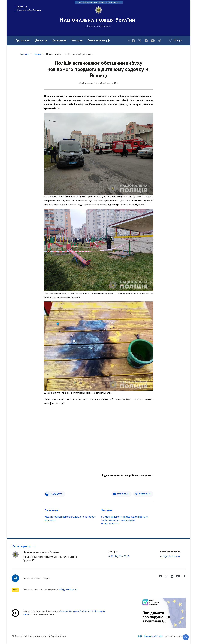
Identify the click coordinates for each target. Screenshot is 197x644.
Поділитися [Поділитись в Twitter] (145, 494)
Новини (37, 54)
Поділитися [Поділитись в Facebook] (123, 494)
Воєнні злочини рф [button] (99, 41)
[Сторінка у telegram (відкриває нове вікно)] (159, 41)
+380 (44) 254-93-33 (119, 556)
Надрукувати (56, 494)
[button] (24, 546)
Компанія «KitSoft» (153, 636)
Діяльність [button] (41, 41)
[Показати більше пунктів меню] (129, 41)
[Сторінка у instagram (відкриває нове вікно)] (146, 41)
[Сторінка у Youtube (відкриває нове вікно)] (153, 41)
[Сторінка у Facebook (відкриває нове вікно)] (133, 41)
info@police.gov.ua (170, 556)
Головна (24, 54)
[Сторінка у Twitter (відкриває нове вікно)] (140, 41)
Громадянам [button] (59, 41)
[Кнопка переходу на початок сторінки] (186, 637)
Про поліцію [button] (23, 41)
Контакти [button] (77, 41)
